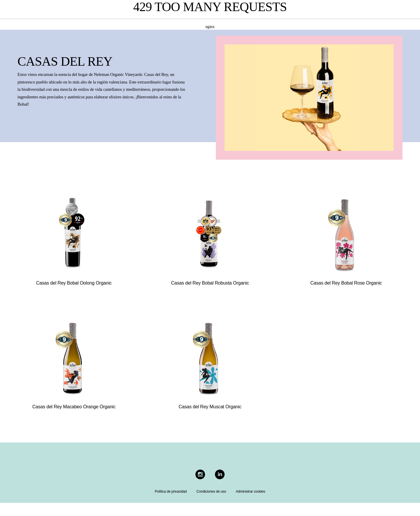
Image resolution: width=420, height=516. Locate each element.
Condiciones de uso (211, 491)
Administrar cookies (250, 491)
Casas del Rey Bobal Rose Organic (346, 283)
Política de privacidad (171, 491)
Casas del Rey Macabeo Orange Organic (74, 407)
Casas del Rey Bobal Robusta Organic (210, 283)
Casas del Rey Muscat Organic (210, 407)
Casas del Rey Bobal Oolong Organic (74, 283)
